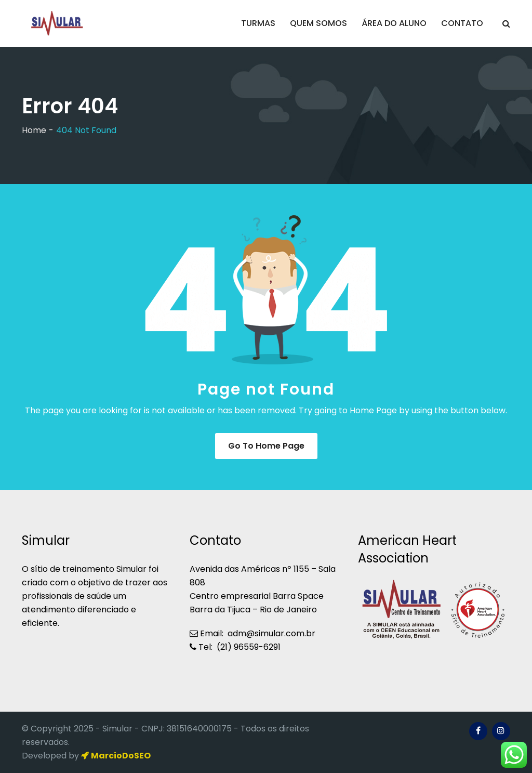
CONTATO (462, 23)
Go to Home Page (266, 446)
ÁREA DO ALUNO (394, 23)
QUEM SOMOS (318, 23)
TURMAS (258, 23)
